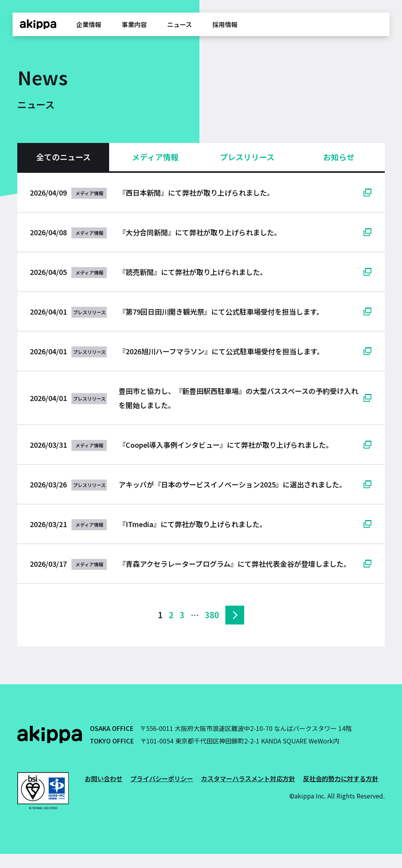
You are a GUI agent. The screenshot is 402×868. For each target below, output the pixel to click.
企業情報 (89, 24)
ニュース (180, 24)
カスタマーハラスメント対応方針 (248, 778)
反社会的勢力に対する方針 (341, 778)
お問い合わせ (104, 778)
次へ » (235, 615)
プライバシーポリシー (162, 778)
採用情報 (225, 24)
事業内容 (134, 24)
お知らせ (339, 157)
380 (212, 615)
